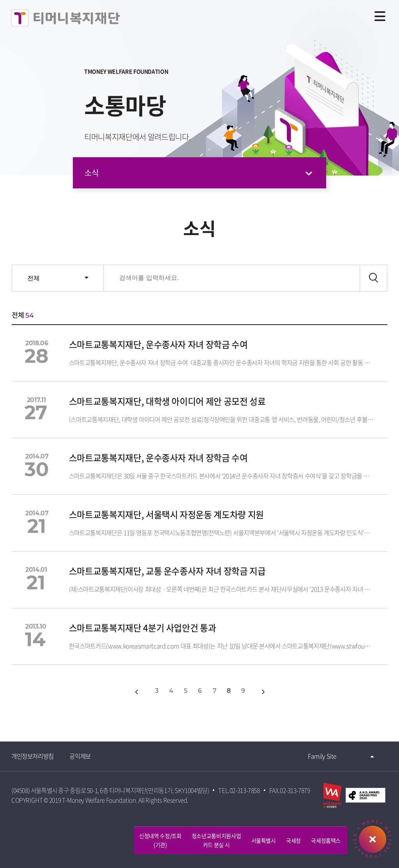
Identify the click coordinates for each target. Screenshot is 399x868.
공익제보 (81, 756)
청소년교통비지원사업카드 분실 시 (216, 840)
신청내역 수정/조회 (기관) (160, 840)
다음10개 (280, 692)
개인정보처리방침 (33, 756)
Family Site (322, 756)
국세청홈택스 (326, 840)
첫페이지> (119, 692)
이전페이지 (137, 692)
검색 (373, 278)
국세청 (293, 840)
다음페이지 (263, 692)
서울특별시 (264, 840)
